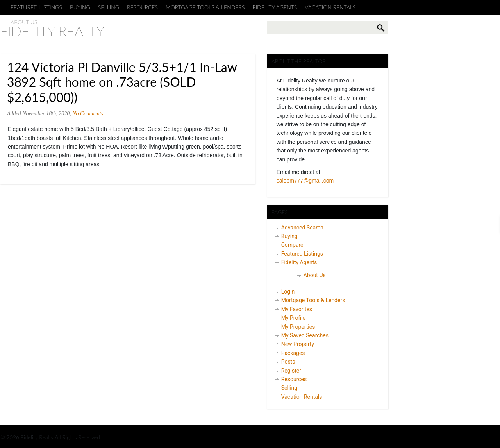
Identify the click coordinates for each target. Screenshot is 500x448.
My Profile (293, 318)
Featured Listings (36, 7)
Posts (288, 362)
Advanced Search (302, 228)
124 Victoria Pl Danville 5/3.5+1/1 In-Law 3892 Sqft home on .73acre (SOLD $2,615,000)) (122, 82)
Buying (80, 7)
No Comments (88, 114)
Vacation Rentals (330, 7)
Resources (142, 7)
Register (291, 371)
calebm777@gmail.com (305, 181)
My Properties (298, 327)
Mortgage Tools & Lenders (205, 7)
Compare (292, 245)
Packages (293, 353)
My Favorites (297, 309)
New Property (298, 344)
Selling (109, 7)
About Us (315, 275)
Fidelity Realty (52, 31)
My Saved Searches (305, 335)
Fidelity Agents (275, 7)
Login (288, 292)
